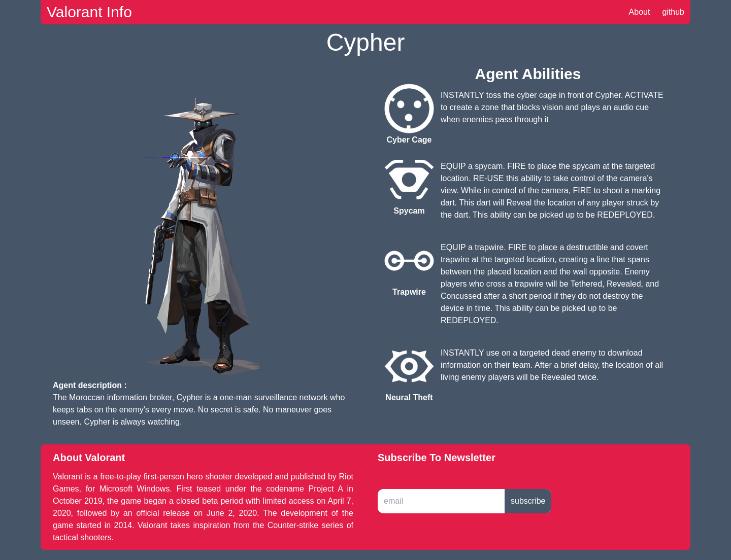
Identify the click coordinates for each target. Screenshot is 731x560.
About (640, 12)
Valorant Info (89, 12)
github (673, 12)
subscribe (528, 501)
